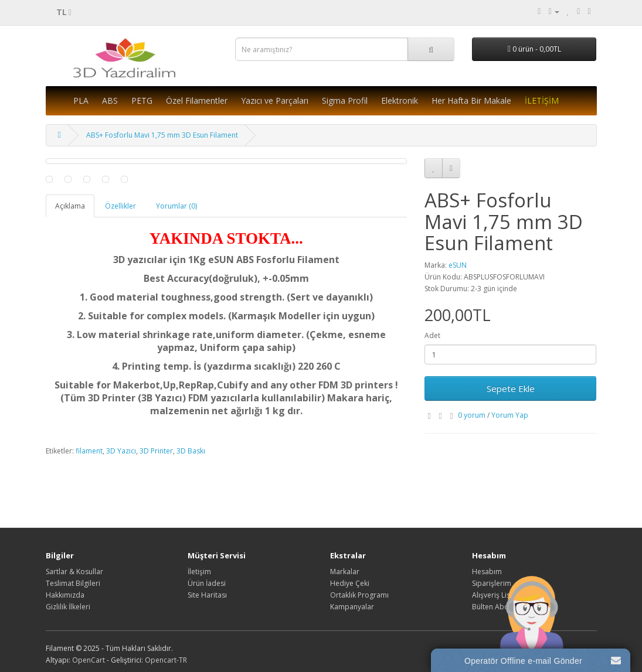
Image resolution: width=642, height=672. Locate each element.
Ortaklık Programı (359, 595)
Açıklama (70, 206)
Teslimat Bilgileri (73, 583)
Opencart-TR (166, 660)
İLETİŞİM (542, 100)
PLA (81, 100)
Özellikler (120, 206)
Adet (432, 335)
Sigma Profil (345, 100)
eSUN (458, 265)
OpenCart (89, 660)
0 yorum (472, 415)
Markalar (345, 572)
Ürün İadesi (207, 583)
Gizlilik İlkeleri (68, 607)
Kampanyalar (352, 607)
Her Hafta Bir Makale (471, 100)
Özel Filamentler (197, 100)
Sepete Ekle (511, 388)
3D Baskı (191, 451)
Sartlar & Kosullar (74, 572)
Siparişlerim (492, 583)
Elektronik (400, 100)
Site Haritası (207, 595)
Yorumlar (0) (176, 206)
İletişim (199, 572)
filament (89, 451)
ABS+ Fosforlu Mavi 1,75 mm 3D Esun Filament (162, 135)
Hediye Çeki (350, 583)
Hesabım (487, 572)
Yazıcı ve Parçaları (275, 100)
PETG (142, 100)
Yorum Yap (510, 415)
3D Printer (156, 451)
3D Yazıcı (121, 451)
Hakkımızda (65, 595)
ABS (110, 100)
